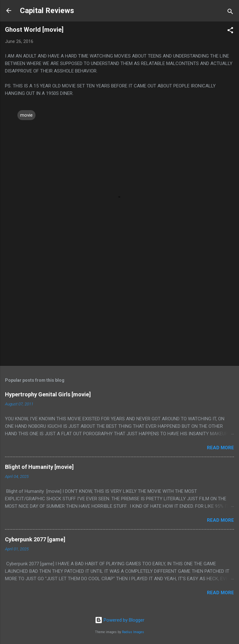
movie (26, 115)
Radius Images (133, 632)
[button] (230, 31)
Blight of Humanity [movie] (39, 467)
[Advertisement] (119, 312)
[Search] (230, 13)
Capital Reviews (47, 11)
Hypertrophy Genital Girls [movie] (48, 394)
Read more (220, 448)
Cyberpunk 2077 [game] (35, 539)
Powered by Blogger (120, 620)
